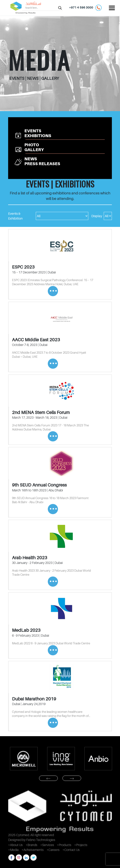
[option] (24, 759)
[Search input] (41, 8)
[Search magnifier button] (60, 8)
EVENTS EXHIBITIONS (38, 133)
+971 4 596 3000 (85, 8)
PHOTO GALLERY (34, 147)
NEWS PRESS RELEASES (42, 161)
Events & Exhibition (15, 216)
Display (97, 216)
